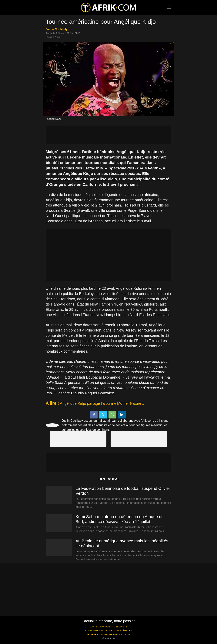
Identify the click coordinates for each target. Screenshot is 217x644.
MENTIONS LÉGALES (120, 631)
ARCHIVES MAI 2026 (97, 635)
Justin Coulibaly (57, 29)
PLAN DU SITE (120, 627)
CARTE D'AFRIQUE (100, 627)
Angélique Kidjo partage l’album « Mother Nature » (102, 403)
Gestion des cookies (120, 635)
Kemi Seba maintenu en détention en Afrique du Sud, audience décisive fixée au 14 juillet (120, 519)
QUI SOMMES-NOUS (96, 631)
